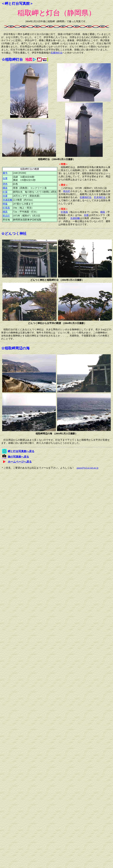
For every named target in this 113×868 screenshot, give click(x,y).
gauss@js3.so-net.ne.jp (88, 468)
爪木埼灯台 (100, 197)
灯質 (5, 192)
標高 (5, 212)
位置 (5, 178)
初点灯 (6, 216)
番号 (5, 173)
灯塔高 (6, 208)
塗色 (5, 184)
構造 (5, 188)
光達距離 (8, 200)
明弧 (5, 204)
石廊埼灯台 (57, 53)
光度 (5, 196)
